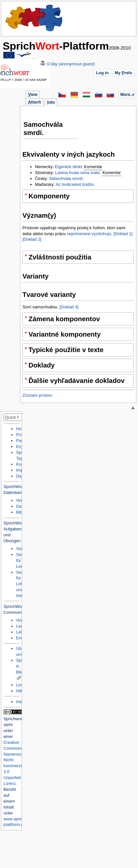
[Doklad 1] (123, 234)
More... (127, 94)
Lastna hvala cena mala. (78, 173)
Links (21, 685)
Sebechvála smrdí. (66, 178)
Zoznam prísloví (37, 395)
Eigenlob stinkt (69, 167)
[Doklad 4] (69, 307)
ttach (34, 102)
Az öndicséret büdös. (75, 184)
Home (34, 18)
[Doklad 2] (32, 239)
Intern (22, 702)
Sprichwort (13, 719)
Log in (102, 73)
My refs (123, 73)
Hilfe (20, 691)
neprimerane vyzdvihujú (89, 234)
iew (33, 94)
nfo (51, 102)
